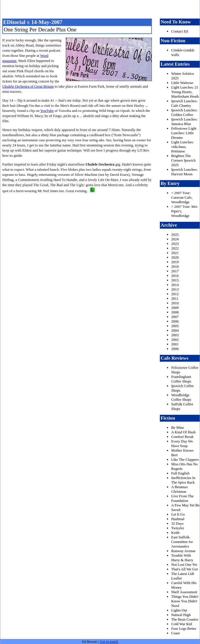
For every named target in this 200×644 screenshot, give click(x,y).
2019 (175, 262)
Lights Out (179, 610)
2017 (175, 271)
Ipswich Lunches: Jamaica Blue (184, 121)
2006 (175, 321)
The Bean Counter (185, 619)
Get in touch (109, 642)
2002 (175, 340)
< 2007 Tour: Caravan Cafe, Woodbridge (182, 197)
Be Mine (178, 427)
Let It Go (178, 514)
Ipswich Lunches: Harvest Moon (184, 172)
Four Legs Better (184, 628)
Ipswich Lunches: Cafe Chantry (184, 103)
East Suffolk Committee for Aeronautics (182, 542)
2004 (175, 330)
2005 (175, 326)
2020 (175, 257)
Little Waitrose (182, 83)
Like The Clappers (185, 459)
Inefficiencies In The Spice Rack (183, 480)
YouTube (47, 111)
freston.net (102, 9)
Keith (175, 533)
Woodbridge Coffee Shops (181, 397)
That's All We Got (184, 569)
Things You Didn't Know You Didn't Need (185, 601)
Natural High (181, 615)
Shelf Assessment (184, 592)
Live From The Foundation (182, 498)
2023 (175, 244)
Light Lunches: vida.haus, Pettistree (182, 147)
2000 (175, 349)
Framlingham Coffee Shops (181, 379)
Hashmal (178, 519)
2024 (175, 239)
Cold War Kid (181, 624)
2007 (175, 317)
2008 (175, 312)
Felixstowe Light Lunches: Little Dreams (184, 133)
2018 (175, 266)
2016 (175, 276)
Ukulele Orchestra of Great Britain (28, 86)
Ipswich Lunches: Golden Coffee (184, 112)
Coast (175, 633)
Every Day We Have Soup (182, 443)
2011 (175, 298)
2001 (175, 344)
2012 (175, 294)
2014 (175, 285)
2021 (175, 253)
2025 (175, 235)
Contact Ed (179, 31)
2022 (175, 248)
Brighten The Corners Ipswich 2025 (183, 160)
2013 (175, 289)
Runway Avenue (183, 551)
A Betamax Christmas (179, 489)
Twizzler (178, 528)
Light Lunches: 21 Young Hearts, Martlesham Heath (185, 92)
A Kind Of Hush (183, 432)
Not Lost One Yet (184, 564)
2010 (175, 303)
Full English (180, 473)
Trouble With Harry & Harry (182, 558)
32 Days (177, 523)
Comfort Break (182, 437)
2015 (175, 280)
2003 (175, 335)
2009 (175, 308)
